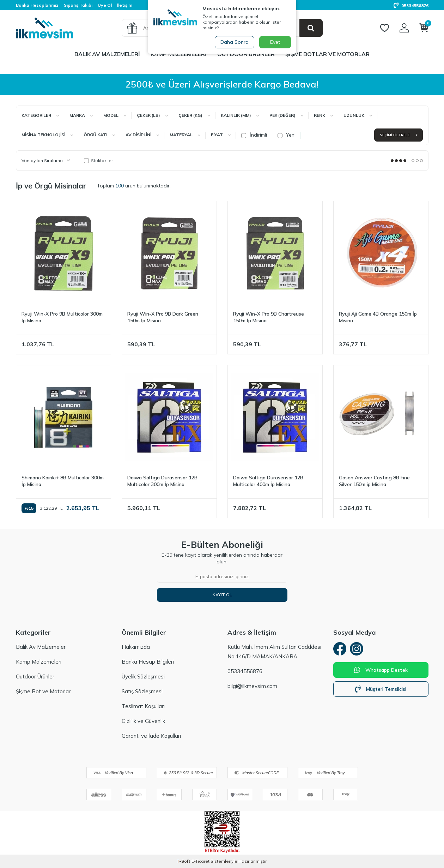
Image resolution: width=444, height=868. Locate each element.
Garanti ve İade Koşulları (151, 736)
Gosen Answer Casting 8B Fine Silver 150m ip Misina (374, 481)
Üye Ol (105, 5)
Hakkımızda (136, 647)
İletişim (125, 5)
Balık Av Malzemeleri (107, 54)
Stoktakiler (98, 160)
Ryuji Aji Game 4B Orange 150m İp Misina (378, 317)
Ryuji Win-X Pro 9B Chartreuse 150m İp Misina (269, 317)
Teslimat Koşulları (143, 706)
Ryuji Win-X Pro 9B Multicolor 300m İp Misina (62, 317)
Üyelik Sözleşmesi (143, 677)
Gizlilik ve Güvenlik (143, 721)
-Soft (184, 861)
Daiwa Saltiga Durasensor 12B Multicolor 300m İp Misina (162, 481)
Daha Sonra (234, 42)
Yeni (287, 135)
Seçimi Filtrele (399, 135)
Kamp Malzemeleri (179, 54)
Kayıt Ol (222, 595)
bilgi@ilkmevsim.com (252, 686)
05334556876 (411, 5)
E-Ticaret (200, 861)
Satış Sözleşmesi (142, 691)
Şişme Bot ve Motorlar (43, 691)
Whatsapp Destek (381, 671)
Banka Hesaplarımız (37, 5)
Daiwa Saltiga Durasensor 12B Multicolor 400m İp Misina (268, 481)
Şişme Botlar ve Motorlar (327, 54)
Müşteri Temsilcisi (381, 690)
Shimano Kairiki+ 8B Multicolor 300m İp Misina (63, 481)
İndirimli (254, 135)
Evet (275, 42)
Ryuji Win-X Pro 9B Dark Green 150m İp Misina (163, 317)
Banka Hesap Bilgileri (148, 662)
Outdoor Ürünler (246, 54)
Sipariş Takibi (78, 5)
